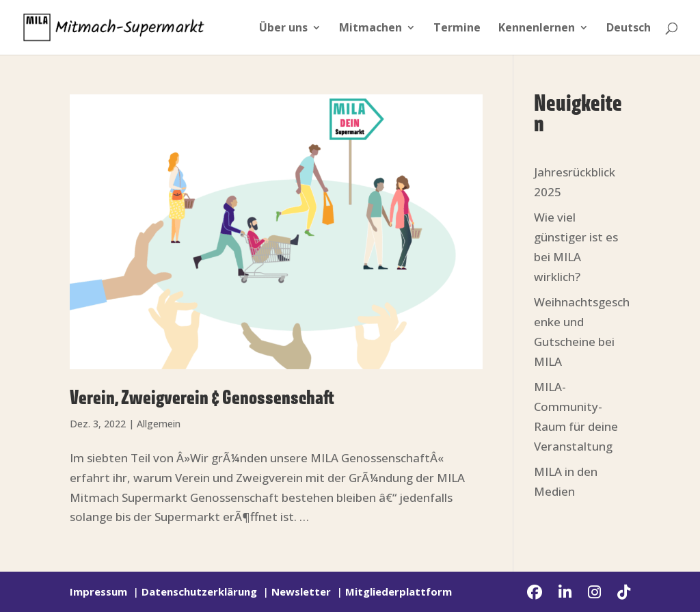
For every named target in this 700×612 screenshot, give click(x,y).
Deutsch (629, 29)
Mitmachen (371, 29)
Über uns (283, 29)
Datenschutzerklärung (199, 591)
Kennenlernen (537, 29)
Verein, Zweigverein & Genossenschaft (202, 399)
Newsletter (301, 591)
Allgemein (159, 424)
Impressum (98, 591)
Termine (457, 29)
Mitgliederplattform (399, 591)
